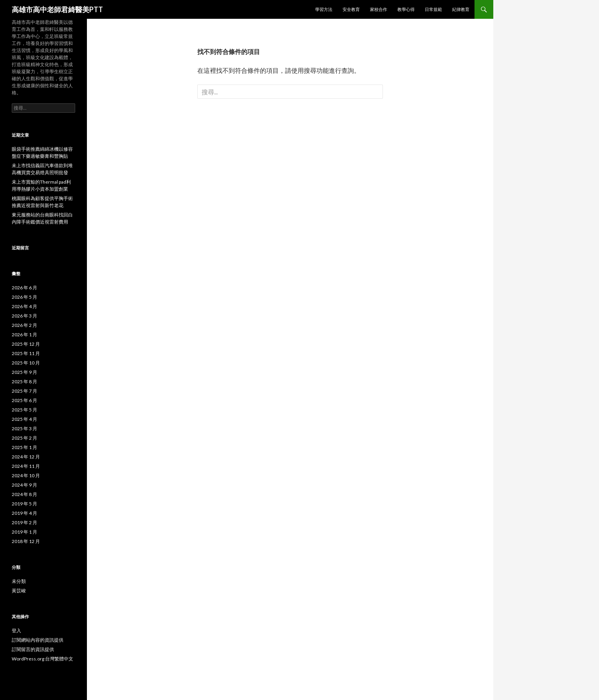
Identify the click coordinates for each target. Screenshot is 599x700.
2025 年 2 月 (24, 438)
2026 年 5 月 (24, 297)
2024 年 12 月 (26, 457)
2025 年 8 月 (24, 382)
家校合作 (379, 9)
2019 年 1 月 (24, 532)
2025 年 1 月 (24, 447)
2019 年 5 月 (24, 504)
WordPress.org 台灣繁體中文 (42, 659)
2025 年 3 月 (24, 428)
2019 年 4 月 (24, 513)
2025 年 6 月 (24, 400)
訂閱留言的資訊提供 (33, 649)
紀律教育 (461, 9)
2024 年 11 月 (26, 466)
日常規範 (433, 9)
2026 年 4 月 (24, 306)
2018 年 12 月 (26, 541)
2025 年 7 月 (24, 391)
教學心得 (406, 9)
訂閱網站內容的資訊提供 (38, 640)
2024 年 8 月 (24, 494)
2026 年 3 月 (24, 316)
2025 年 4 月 (24, 419)
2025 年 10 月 (26, 363)
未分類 (19, 581)
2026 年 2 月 (24, 325)
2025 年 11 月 (26, 353)
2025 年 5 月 (24, 410)
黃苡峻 (19, 591)
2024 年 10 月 (26, 475)
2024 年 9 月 (24, 485)
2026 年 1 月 (24, 335)
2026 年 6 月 (24, 288)
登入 (16, 631)
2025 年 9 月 (24, 372)
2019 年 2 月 (24, 522)
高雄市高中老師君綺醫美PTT (57, 9)
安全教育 (351, 9)
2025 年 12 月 (26, 344)
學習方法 (324, 9)
